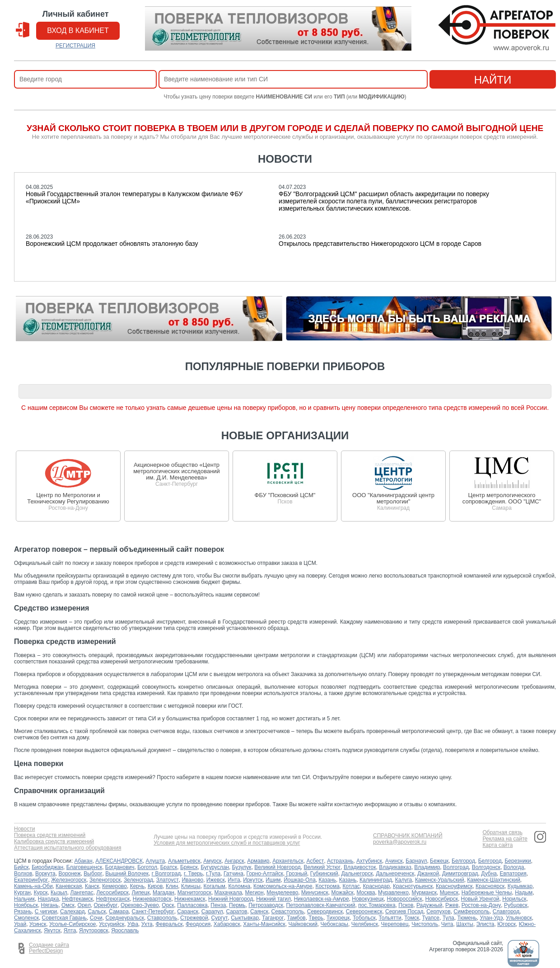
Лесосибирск (112, 893)
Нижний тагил (273, 899)
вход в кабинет (78, 31)
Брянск (189, 867)
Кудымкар (520, 886)
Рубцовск (516, 905)
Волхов (23, 874)
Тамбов (296, 918)
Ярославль (125, 930)
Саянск (259, 912)
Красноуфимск (454, 886)
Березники (518, 861)
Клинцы (191, 886)
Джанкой (428, 874)
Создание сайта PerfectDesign (49, 948)
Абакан (84, 861)
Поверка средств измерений (50, 835)
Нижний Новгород (231, 899)
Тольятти (390, 918)
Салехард (72, 912)
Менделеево (282, 893)
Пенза (218, 905)
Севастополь (288, 912)
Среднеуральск (125, 918)
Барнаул (416, 861)
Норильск (514, 899)
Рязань (23, 912)
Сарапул (212, 912)
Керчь (138, 886)
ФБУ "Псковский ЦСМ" (285, 495)
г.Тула (213, 874)
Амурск (212, 861)
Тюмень (467, 918)
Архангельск (288, 861)
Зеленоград (138, 880)
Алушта (156, 861)
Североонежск (364, 912)
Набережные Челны (487, 893)
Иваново (192, 880)
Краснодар (376, 886)
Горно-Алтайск (265, 874)
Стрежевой (194, 918)
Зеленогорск (105, 880)
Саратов (236, 912)
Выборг (93, 874)
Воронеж (69, 874)
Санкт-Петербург (153, 912)
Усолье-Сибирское (73, 924)
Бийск (21, 867)
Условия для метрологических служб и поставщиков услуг (227, 843)
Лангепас (82, 893)
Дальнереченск (395, 874)
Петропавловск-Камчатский (321, 905)
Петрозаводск (266, 905)
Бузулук (242, 867)
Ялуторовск (94, 930)
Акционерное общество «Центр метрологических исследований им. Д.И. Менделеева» (177, 471)
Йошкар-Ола (300, 880)
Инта (234, 880)
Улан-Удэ (492, 918)
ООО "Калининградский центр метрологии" (393, 498)
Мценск (449, 893)
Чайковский (303, 924)
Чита (447, 924)
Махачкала (228, 893)
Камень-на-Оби (33, 886)
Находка (49, 899)
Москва (366, 893)
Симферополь (471, 912)
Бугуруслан (215, 867)
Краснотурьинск (413, 886)
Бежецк (439, 861)
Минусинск (315, 893)
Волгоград (456, 867)
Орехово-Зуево (140, 905)
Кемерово (114, 886)
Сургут (219, 918)
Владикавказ (395, 867)
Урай (20, 924)
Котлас (351, 886)
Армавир (258, 861)
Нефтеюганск (113, 899)
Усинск (38, 924)
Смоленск (26, 918)
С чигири (46, 912)
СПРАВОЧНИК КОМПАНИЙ (408, 836)
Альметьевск (184, 861)
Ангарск (234, 861)
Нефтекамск (77, 899)
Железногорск (69, 880)
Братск (169, 867)
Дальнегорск (357, 874)
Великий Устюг (322, 867)
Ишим (273, 880)
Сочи (96, 918)
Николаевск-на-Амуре (322, 899)
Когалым (215, 886)
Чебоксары (334, 924)
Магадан (163, 893)
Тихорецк (338, 918)
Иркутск (253, 880)
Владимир (427, 867)
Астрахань (340, 861)
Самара (119, 912)
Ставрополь (162, 918)
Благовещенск (84, 867)
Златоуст (168, 880)
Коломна (240, 886)
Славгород (506, 912)
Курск (41, 893)
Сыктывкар (245, 918)
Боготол (147, 867)
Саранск (188, 912)
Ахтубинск (369, 861)
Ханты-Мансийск (264, 924)
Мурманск (424, 893)
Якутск (52, 930)
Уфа (133, 924)
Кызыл (59, 893)
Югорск (506, 924)
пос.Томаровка (377, 905)
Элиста (485, 924)
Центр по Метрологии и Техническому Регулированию (68, 498)
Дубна (489, 874)
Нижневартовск (152, 899)
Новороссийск (405, 899)
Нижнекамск (190, 899)
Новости (24, 829)
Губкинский (324, 874)
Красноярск (490, 886)
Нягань (50, 905)
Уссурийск (112, 924)
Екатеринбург (31, 880)
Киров (155, 886)
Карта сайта (497, 845)
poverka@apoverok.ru (400, 842)
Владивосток (360, 867)
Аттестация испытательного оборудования (68, 848)
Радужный (429, 905)
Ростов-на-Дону (481, 905)
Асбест (315, 861)
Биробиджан (47, 867)
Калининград (376, 880)
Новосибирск (441, 899)
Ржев (452, 905)
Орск (168, 905)
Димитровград (460, 874)
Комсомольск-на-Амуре (283, 886)
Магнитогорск (194, 893)
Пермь (237, 905)
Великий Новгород (278, 867)
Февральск (169, 924)
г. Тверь (193, 874)
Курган (22, 893)
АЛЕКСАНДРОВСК (119, 861)
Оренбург (106, 905)
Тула (448, 918)
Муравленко (393, 893)
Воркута (45, 874)
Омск (68, 905)
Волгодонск (486, 867)
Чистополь (425, 924)
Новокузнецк (368, 899)
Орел (84, 905)
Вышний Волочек (127, 874)
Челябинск (365, 924)
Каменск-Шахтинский (493, 880)
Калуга (404, 880)
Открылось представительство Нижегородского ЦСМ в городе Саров (380, 244)
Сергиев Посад (404, 912)
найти (493, 80)
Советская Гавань (65, 918)
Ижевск (216, 880)
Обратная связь (502, 833)
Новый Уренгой (480, 899)
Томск (412, 918)
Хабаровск (227, 924)
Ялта (70, 930)
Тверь (316, 918)
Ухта (147, 924)
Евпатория (513, 874)
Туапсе (431, 918)
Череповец (395, 924)
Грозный (297, 874)
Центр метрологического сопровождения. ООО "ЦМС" (502, 498)
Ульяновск (519, 918)
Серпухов (438, 912)
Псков (406, 905)
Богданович (120, 867)
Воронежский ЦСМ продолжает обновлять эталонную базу (112, 244)
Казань (327, 880)
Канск (92, 886)
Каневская (69, 886)
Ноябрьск (26, 905)
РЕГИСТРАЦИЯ (75, 46)
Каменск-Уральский (440, 880)
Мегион (254, 893)
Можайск (342, 893)
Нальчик (24, 899)
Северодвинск (325, 912)
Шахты (465, 924)
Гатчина (233, 874)
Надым (524, 893)
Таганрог (273, 918)
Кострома (327, 886)
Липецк (141, 893)
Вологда (514, 867)
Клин (172, 886)
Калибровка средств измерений (54, 842)
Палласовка (192, 905)
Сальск (97, 912)
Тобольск (364, 918)
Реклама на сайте (505, 839)
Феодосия (198, 924)
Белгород (463, 861)
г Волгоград (166, 874)
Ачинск (394, 861)
